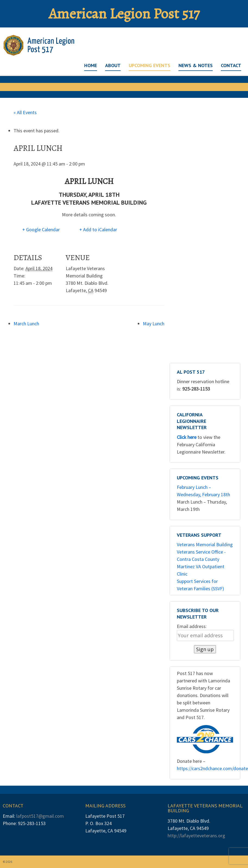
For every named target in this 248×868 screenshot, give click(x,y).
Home (91, 65)
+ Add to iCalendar (98, 230)
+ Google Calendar (41, 230)
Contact (231, 65)
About (113, 65)
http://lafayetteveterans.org (196, 836)
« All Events (25, 112)
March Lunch (26, 324)
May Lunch (154, 324)
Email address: (192, 626)
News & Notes (196, 65)
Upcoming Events (150, 65)
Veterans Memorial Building (205, 544)
